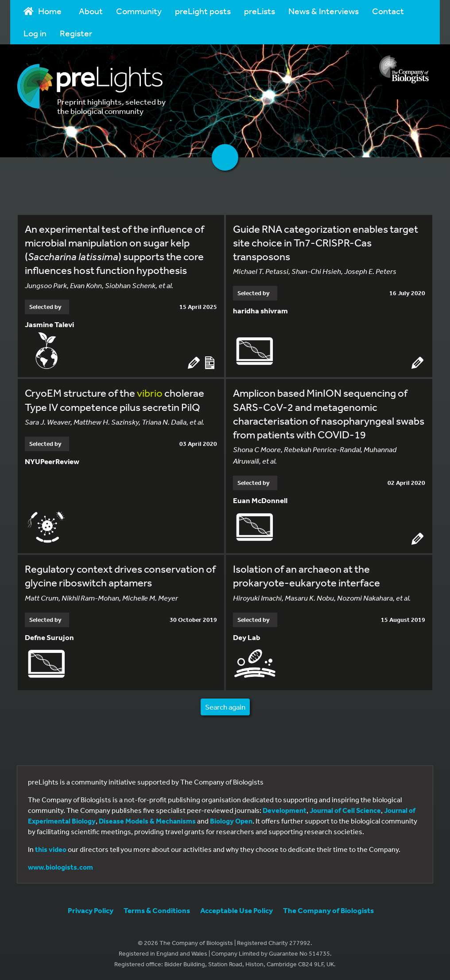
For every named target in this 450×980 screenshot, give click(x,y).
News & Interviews (324, 11)
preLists (260, 11)
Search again (225, 707)
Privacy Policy (91, 910)
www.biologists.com (60, 867)
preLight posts (203, 11)
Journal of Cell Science (345, 810)
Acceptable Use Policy (237, 910)
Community (139, 11)
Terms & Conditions (157, 910)
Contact (388, 11)
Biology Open (231, 821)
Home (43, 11)
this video (51, 849)
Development (285, 810)
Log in (35, 33)
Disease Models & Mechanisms (147, 821)
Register (76, 33)
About (91, 11)
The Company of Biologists (328, 910)
